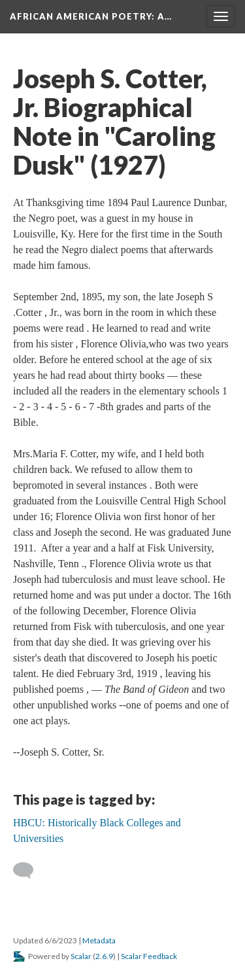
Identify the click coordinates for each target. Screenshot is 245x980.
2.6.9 (104, 956)
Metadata (99, 940)
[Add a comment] (29, 871)
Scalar (81, 956)
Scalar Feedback (149, 956)
